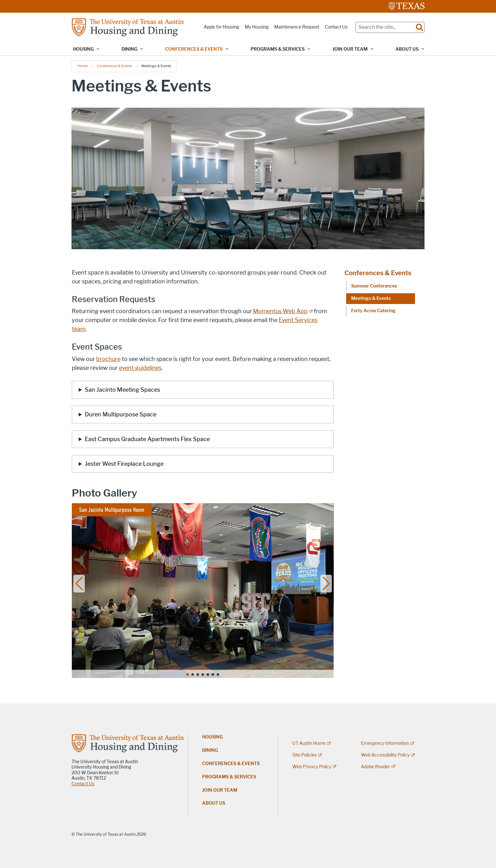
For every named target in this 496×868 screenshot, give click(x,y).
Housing (212, 737)
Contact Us (336, 27)
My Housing (257, 27)
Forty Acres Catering (373, 311)
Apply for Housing (221, 27)
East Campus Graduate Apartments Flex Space (147, 439)
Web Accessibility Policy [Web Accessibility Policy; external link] (385, 755)
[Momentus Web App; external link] (283, 311)
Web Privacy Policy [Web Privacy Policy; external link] (312, 767)
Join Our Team (220, 790)
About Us (214, 803)
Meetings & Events (371, 298)
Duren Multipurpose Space (121, 415)
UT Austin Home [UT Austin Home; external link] (309, 743)
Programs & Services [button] (278, 49)
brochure (108, 359)
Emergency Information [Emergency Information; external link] (385, 743)
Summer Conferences (374, 286)
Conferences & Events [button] (194, 49)
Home (83, 66)
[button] (79, 584)
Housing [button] (83, 49)
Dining (210, 750)
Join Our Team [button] (350, 49)
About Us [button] (407, 49)
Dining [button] (129, 49)
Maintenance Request (297, 27)
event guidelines (140, 368)
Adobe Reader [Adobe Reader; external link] (375, 767)
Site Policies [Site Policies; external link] (304, 755)
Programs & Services (229, 777)
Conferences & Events (115, 66)
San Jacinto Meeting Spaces (123, 390)
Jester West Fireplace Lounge (125, 464)
